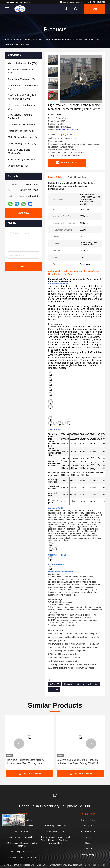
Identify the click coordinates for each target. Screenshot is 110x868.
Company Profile (88, 820)
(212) (21, 71)
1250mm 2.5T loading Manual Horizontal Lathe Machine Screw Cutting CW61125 (78, 762)
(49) (20, 117)
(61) (22, 143)
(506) (23, 63)
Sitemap (88, 849)
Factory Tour (88, 826)
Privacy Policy (88, 854)
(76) (22, 125)
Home (7, 40)
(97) (23, 87)
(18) (22, 137)
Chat (95, 9)
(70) (22, 107)
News (88, 837)
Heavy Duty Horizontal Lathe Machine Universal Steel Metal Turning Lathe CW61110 (25, 762)
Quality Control (88, 832)
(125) (21, 79)
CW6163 (54, 690)
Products (17, 40)
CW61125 (55, 684)
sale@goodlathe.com (71, 2)
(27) (22, 131)
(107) (22, 97)
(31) (18, 166)
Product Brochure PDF (69, 130)
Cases (88, 843)
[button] (53, 99)
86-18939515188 (96, 2)
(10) (19, 151)
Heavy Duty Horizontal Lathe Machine (81, 684)
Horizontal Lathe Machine (36, 40)
